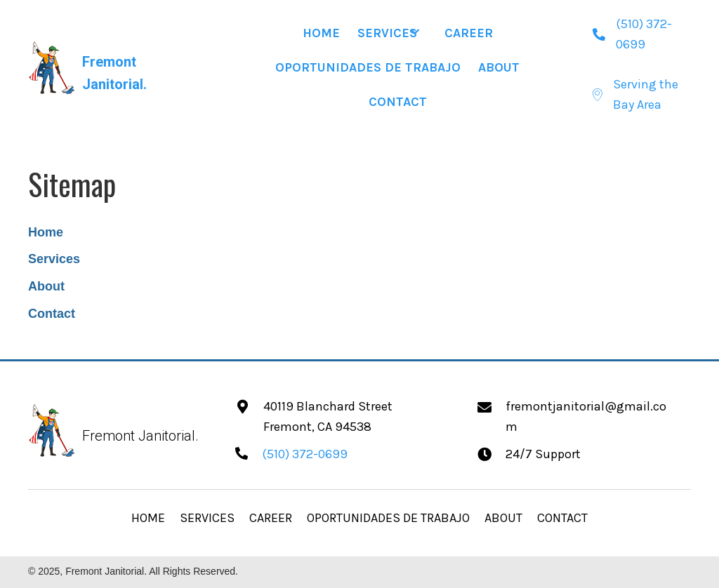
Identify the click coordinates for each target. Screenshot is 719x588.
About (46, 286)
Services (54, 259)
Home (46, 232)
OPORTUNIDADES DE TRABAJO (388, 518)
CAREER (271, 518)
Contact (52, 314)
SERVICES (207, 518)
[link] (321, 32)
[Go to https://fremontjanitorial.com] (116, 68)
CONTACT (562, 518)
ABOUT (503, 518)
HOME (148, 518)
